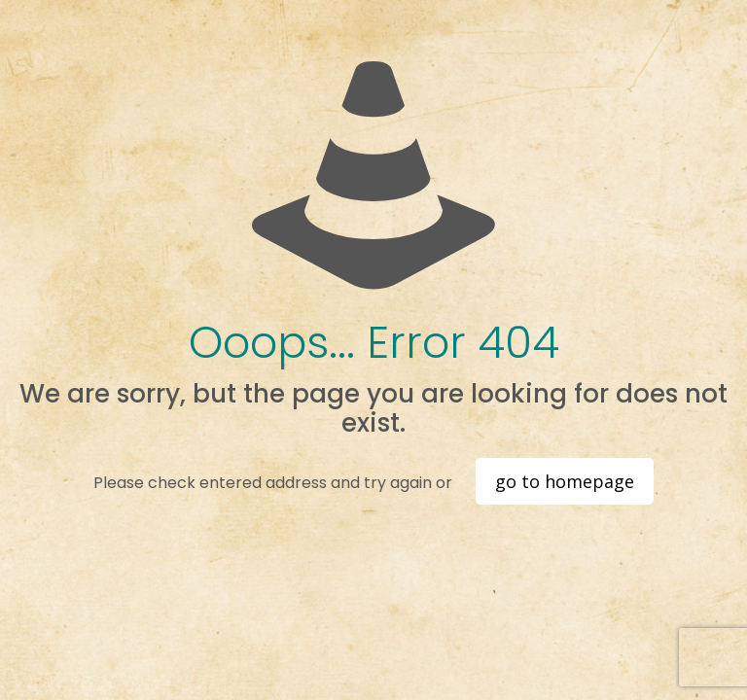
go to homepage (565, 481)
